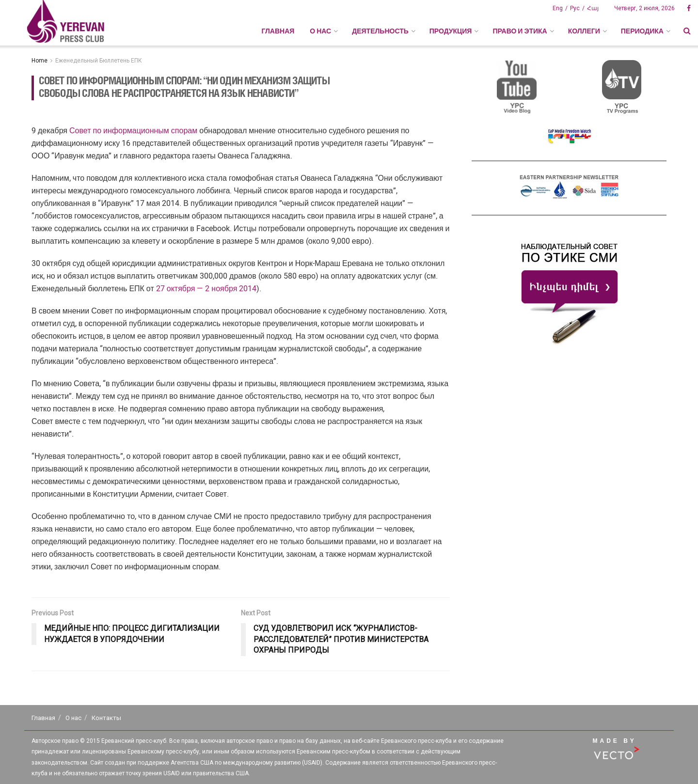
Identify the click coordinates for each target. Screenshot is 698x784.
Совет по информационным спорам (133, 131)
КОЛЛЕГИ (584, 31)
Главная (278, 31)
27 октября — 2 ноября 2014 (206, 289)
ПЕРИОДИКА (642, 31)
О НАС (320, 31)
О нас (73, 718)
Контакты (106, 718)
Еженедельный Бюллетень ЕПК (99, 61)
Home (40, 61)
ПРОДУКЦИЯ (451, 31)
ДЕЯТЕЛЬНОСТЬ (380, 31)
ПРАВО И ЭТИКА (520, 31)
